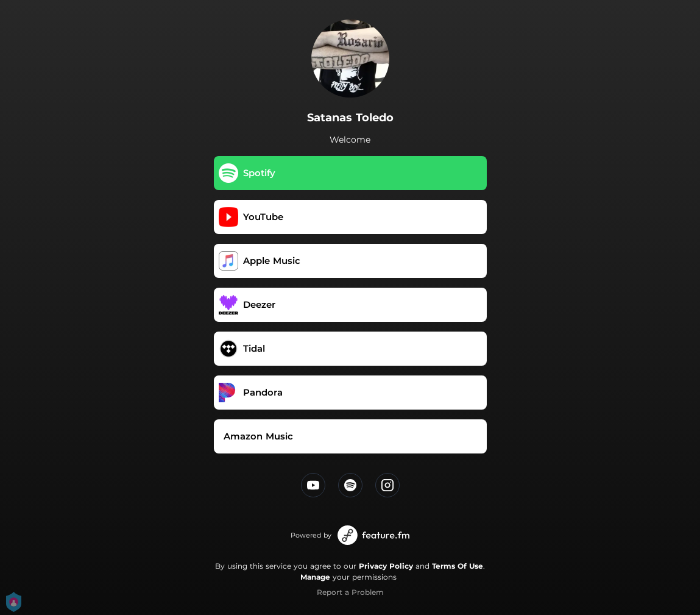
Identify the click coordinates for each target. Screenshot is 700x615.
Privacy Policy (386, 566)
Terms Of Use (458, 566)
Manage (315, 577)
